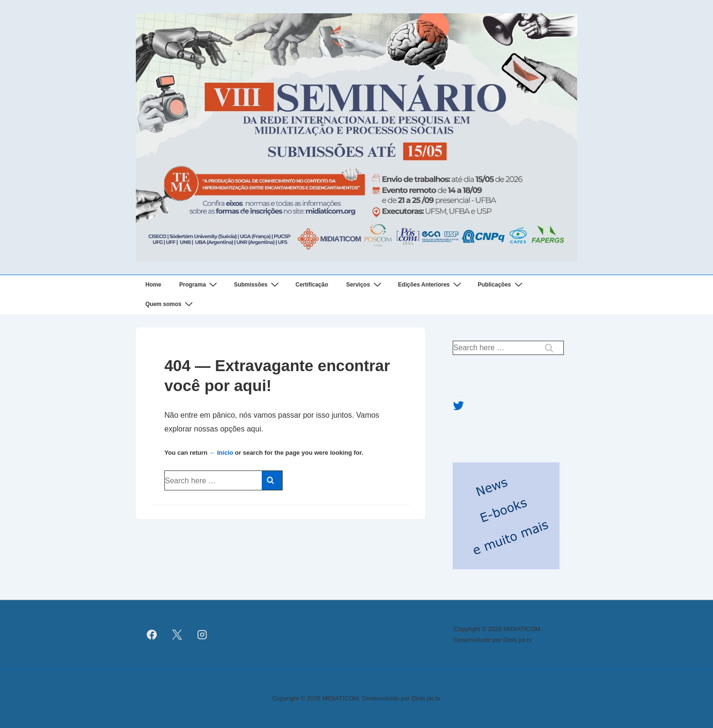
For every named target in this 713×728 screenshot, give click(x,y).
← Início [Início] (221, 453)
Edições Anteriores (431, 285)
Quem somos (170, 304)
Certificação (312, 285)
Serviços (365, 285)
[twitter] (177, 635)
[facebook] (152, 635)
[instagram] (202, 635)
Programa (199, 285)
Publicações (501, 285)
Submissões (257, 285)
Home (153, 285)
